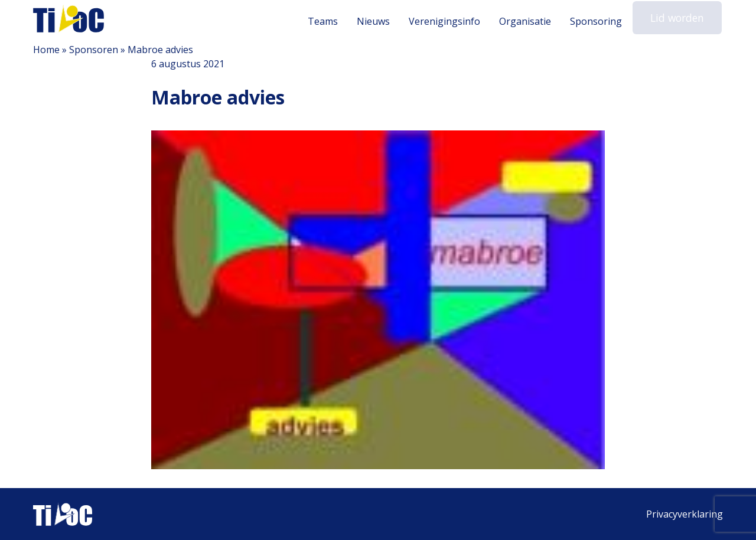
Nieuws (378, 21)
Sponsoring (601, 21)
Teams (328, 21)
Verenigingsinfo (449, 21)
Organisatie (530, 21)
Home (46, 50)
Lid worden (680, 20)
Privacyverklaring (685, 514)
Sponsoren (94, 50)
